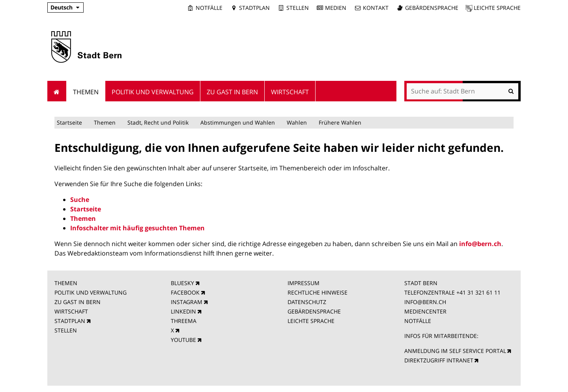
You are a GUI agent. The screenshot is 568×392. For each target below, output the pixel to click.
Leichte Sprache (497, 8)
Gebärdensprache (432, 8)
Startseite (69, 122)
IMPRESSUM (304, 283)
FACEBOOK (185, 292)
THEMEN (66, 283)
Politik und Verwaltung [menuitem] (153, 92)
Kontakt (376, 8)
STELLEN (66, 330)
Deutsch (62, 7)
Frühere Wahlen (340, 122)
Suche (80, 200)
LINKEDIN (183, 311)
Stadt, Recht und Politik (158, 122)
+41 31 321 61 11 (478, 292)
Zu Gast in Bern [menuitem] (232, 92)
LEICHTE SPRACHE (311, 321)
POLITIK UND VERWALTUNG (91, 292)
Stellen (298, 8)
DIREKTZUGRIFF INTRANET (439, 360)
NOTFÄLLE (418, 321)
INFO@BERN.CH (425, 302)
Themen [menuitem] (86, 92)
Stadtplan (254, 8)
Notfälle (209, 8)
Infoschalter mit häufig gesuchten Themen (137, 228)
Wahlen (297, 122)
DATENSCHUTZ (307, 302)
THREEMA (184, 321)
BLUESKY (182, 283)
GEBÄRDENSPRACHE (314, 311)
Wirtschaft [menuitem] (290, 92)
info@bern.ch (480, 244)
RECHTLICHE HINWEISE (318, 292)
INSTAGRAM (187, 302)
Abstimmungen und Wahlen (238, 122)
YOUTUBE (183, 340)
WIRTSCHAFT (71, 311)
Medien (336, 8)
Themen (105, 122)
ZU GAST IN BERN (78, 302)
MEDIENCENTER (425, 311)
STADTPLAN (70, 321)
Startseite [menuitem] (57, 91)
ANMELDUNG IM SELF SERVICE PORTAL (455, 351)
